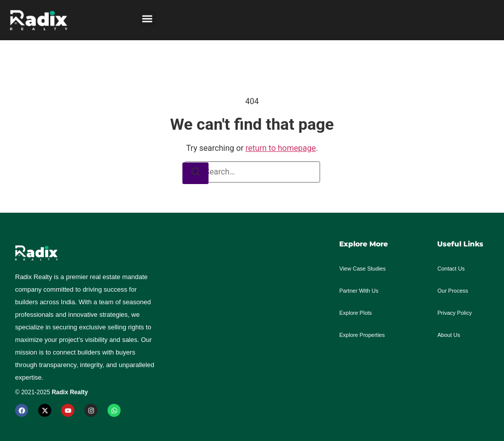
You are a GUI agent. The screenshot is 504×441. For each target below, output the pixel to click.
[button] (147, 18)
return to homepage (281, 148)
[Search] (195, 173)
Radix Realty (70, 392)
